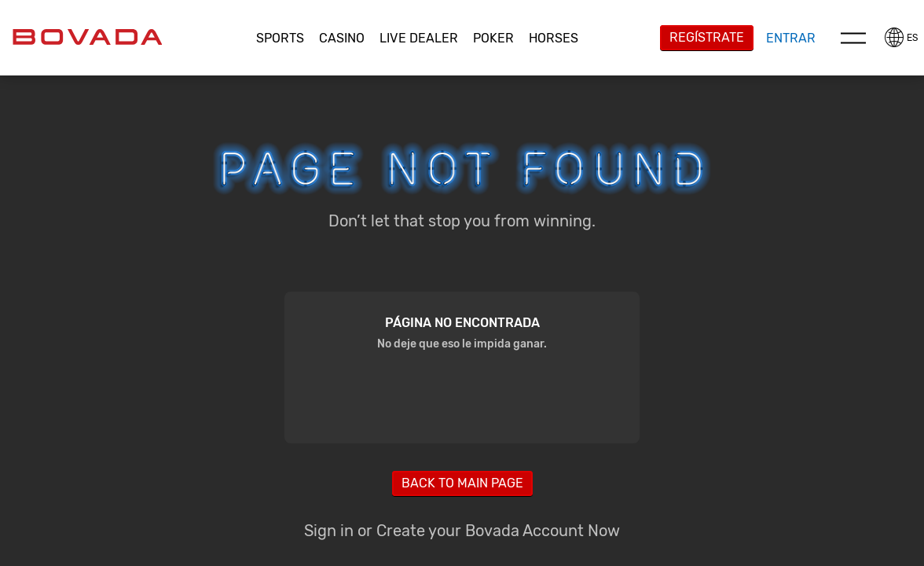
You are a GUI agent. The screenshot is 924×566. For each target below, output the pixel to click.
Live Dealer (419, 38)
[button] (280, 39)
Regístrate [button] (707, 37)
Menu (853, 38)
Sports (280, 38)
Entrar (791, 38)
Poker (493, 38)
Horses (554, 38)
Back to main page (462, 483)
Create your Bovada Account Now (498, 531)
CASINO (342, 38)
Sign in (329, 531)
